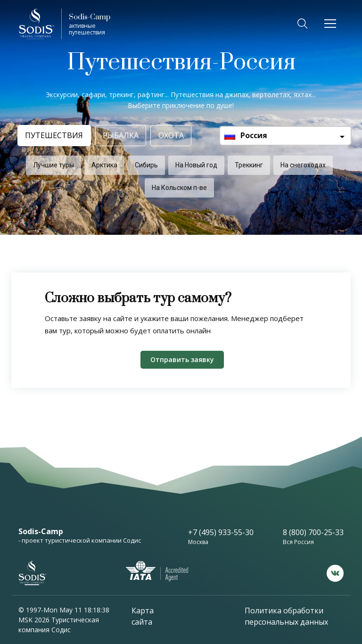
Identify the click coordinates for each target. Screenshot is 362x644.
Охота (176, 135)
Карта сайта (143, 616)
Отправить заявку (182, 359)
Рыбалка (122, 135)
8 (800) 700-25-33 (313, 532)
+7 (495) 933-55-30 (221, 532)
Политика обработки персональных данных (286, 616)
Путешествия (53, 135)
